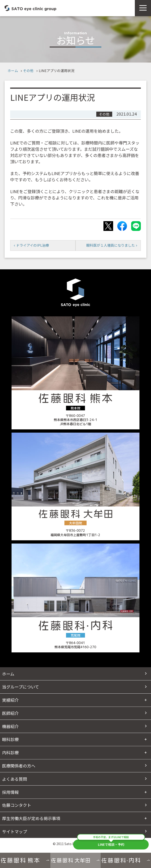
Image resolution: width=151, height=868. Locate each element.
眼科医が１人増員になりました (111, 245)
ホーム (13, 71)
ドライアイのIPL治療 (33, 245)
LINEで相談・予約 (111, 843)
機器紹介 (10, 726)
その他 (28, 71)
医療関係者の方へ (19, 766)
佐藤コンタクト (17, 805)
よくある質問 (15, 779)
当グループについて (21, 687)
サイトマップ (15, 831)
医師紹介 (10, 713)
